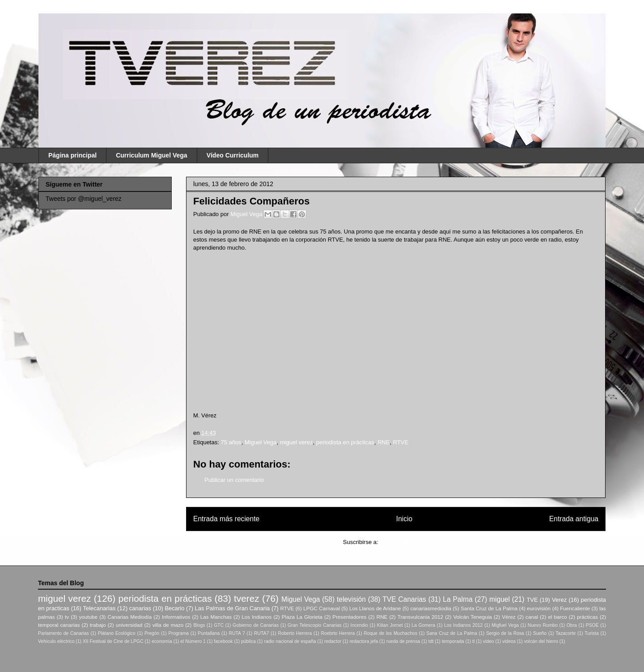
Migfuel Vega (505, 625)
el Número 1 (193, 641)
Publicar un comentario (234, 480)
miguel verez (297, 442)
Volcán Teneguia (472, 617)
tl (473, 641)
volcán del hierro (541, 641)
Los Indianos (256, 617)
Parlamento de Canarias (64, 633)
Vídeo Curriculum (233, 155)
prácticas (587, 617)
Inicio (404, 519)
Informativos (176, 617)
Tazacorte (566, 633)
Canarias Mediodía (129, 617)
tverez (247, 598)
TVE (532, 600)
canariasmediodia (431, 608)
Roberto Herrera (295, 633)
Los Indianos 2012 (463, 625)
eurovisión (539, 608)
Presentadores (349, 617)
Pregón (152, 633)
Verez (559, 600)
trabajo (98, 625)
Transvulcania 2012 (420, 617)
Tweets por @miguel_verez (84, 199)
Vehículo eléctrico (56, 641)
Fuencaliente (575, 608)
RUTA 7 (237, 633)
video (489, 641)
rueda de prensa (403, 641)
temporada (453, 641)
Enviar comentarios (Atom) (414, 542)
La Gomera (423, 625)
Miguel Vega (247, 214)
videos (509, 641)
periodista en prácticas (345, 442)
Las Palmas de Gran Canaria (233, 608)
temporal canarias (59, 625)
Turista (591, 633)
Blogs (199, 625)
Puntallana (209, 633)
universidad (129, 625)
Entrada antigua (574, 519)
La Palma (458, 599)
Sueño (540, 633)
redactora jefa (364, 641)
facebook (223, 641)
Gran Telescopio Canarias (315, 625)
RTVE (401, 442)
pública (248, 641)
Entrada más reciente (226, 519)
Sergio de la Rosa (505, 633)
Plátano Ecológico (117, 633)
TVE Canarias (404, 599)
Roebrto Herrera (338, 633)
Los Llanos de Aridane (375, 608)
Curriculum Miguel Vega (151, 155)
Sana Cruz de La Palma (452, 633)
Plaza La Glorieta (302, 617)
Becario (174, 608)
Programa (179, 633)
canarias (140, 608)
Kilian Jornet (390, 625)
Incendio (359, 625)
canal (532, 617)
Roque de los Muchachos (390, 633)
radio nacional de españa (290, 641)
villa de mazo (168, 625)
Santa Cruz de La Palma (489, 608)
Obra (572, 625)
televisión (351, 599)
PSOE (592, 625)
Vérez (509, 617)
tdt (431, 641)
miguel (500, 599)
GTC (219, 625)
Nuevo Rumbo (543, 625)
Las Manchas (216, 617)
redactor (333, 641)
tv (67, 617)
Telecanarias (99, 608)
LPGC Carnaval (322, 608)
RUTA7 (261, 633)
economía (162, 641)
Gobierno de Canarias (256, 625)
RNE (383, 442)
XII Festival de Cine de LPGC (113, 641)
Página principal (72, 155)
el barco (557, 617)
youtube (89, 617)
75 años (231, 442)
